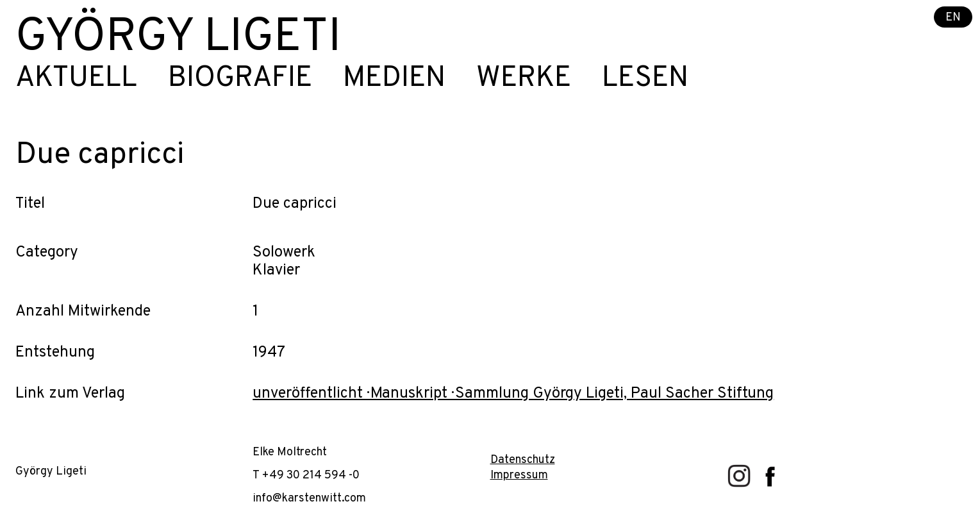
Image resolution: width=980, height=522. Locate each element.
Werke (524, 79)
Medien (394, 79)
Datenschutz (523, 460)
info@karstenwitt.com (309, 499)
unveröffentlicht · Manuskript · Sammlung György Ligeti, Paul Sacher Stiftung (513, 394)
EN (953, 18)
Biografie (240, 79)
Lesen (645, 79)
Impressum (519, 476)
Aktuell (76, 79)
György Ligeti (178, 38)
